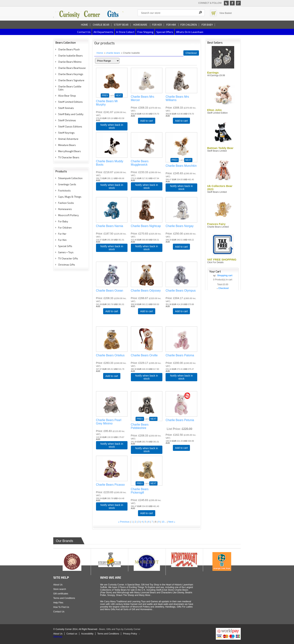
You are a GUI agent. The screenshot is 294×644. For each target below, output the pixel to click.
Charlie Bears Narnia (110, 226)
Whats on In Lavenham (190, 32)
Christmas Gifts (67, 265)
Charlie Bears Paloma (180, 355)
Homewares (65, 209)
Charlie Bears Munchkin (181, 166)
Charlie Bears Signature (71, 80)
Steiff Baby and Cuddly (71, 114)
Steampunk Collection (70, 178)
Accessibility (87, 634)
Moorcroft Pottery (68, 215)
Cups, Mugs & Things (70, 197)
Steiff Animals (66, 108)
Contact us (84, 32)
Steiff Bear (121, 25)
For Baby (207, 25)
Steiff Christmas (67, 120)
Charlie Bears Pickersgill (140, 491)
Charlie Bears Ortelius (110, 355)
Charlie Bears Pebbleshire (140, 426)
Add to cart (147, 121)
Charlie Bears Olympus (181, 291)
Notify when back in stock (112, 126)
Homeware (140, 25)
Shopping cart (225, 275)
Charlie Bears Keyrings (71, 74)
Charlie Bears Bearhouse (72, 68)
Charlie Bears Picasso (110, 485)
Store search (60, 589)
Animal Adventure (68, 139)
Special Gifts (65, 246)
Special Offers (165, 32)
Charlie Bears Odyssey (146, 291)
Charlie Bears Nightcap (146, 226)
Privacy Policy (130, 634)
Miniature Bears (67, 145)
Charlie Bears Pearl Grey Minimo (109, 422)
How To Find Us (61, 607)
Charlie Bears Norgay (180, 226)
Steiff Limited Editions (70, 102)
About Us (58, 585)
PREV (105, 95)
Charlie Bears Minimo (70, 62)
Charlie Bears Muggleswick (140, 163)
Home (85, 25)
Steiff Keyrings (66, 133)
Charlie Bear (101, 25)
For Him (171, 25)
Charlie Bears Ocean (110, 291)
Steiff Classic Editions (70, 127)
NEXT (119, 95)
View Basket (226, 13)
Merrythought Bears (69, 151)
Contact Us (59, 612)
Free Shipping (145, 32)
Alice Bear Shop (67, 96)
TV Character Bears (69, 157)
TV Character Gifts (68, 258)
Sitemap (58, 637)
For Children (189, 25)
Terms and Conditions (64, 598)
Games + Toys (66, 252)
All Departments (103, 32)
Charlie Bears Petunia (180, 420)
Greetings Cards (67, 184)
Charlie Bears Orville (144, 355)
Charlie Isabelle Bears (70, 56)
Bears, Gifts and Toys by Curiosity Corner (120, 629)
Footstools (64, 191)
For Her (157, 25)
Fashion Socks (66, 203)
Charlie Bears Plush (69, 49)
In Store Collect (125, 32)
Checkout (191, 53)
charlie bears (113, 53)
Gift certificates (61, 594)
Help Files (58, 603)
